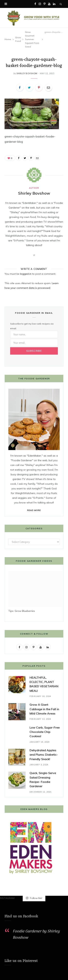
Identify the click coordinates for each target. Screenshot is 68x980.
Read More (34, 510)
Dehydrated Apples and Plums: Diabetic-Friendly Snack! (44, 755)
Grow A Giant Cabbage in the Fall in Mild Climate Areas (44, 709)
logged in (26, 274)
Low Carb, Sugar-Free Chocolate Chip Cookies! (45, 732)
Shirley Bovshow (27, 73)
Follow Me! (34, 898)
